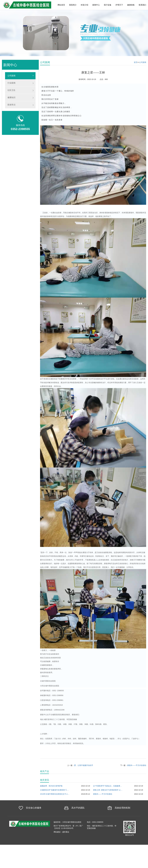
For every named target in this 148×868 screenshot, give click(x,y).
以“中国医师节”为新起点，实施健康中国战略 (108, 786)
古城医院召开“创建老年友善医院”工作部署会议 (55, 790)
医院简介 (73, 5)
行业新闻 (11, 83)
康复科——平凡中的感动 (137, 765)
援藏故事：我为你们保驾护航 (51, 786)
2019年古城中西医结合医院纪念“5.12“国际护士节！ (55, 794)
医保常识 (11, 105)
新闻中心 (96, 5)
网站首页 (61, 5)
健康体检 (131, 5)
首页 (136, 62)
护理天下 (119, 5)
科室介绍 (84, 5)
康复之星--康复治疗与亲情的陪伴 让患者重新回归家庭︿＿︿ (108, 790)
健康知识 (11, 97)
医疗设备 (108, 5)
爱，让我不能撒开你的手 (84, 765)
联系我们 (142, 5)
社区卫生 (11, 90)
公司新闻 (11, 76)
